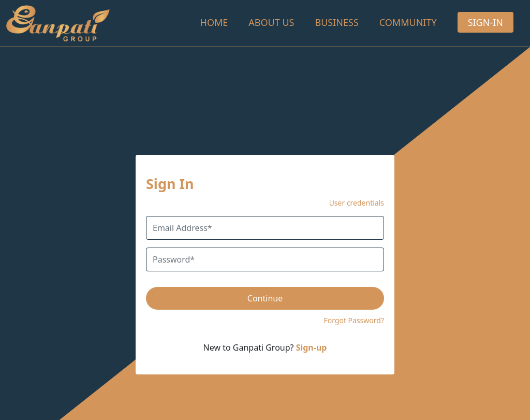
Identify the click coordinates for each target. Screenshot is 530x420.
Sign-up (312, 347)
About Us (271, 22)
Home (214, 22)
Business (336, 22)
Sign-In (485, 22)
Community (408, 22)
